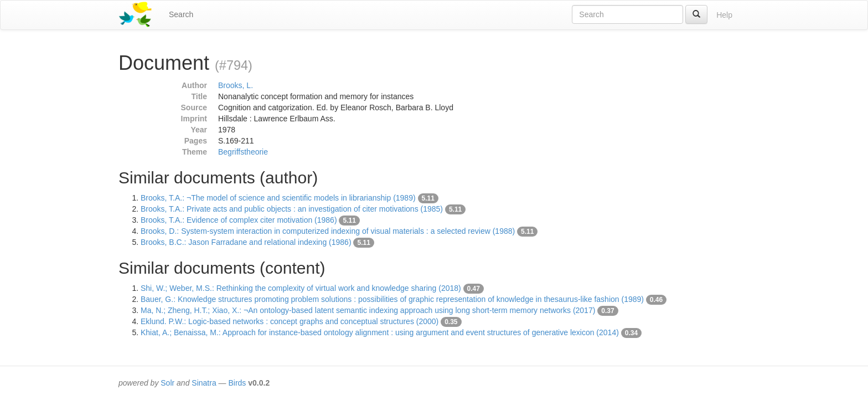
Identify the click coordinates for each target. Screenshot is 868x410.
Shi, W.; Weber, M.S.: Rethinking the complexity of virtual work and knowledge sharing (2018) (301, 288)
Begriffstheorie (243, 152)
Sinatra (204, 383)
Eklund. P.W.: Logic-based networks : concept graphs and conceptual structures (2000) (290, 321)
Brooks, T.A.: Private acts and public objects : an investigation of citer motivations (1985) (292, 209)
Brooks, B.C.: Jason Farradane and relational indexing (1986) (246, 242)
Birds (237, 383)
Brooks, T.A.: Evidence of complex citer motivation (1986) (239, 220)
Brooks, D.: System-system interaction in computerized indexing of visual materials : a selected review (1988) (328, 231)
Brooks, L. (236, 85)
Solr (167, 383)
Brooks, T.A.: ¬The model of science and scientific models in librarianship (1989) (278, 198)
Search (181, 14)
